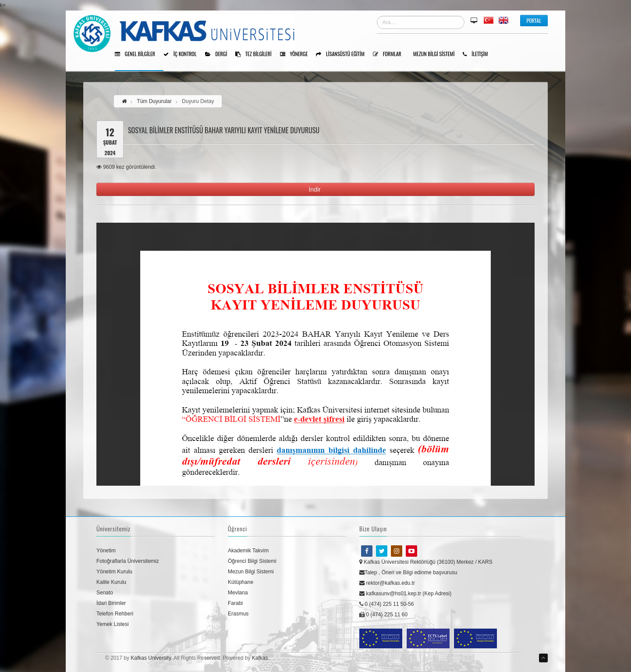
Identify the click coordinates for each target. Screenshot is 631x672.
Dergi (219, 54)
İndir (315, 189)
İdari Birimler (111, 603)
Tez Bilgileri (257, 54)
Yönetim (106, 551)
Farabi (235, 603)
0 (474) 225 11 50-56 (386, 604)
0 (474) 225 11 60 (383, 615)
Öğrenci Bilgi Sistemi (252, 561)
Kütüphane (241, 582)
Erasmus (238, 614)
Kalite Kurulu (111, 582)
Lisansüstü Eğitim (343, 54)
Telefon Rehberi (115, 614)
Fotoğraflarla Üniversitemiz (128, 561)
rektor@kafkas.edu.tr (387, 583)
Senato (105, 593)
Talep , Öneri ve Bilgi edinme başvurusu (408, 572)
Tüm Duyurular (154, 101)
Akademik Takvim (248, 551)
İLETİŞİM (478, 54)
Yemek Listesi (113, 624)
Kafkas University (151, 658)
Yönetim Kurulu (114, 572)
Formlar (390, 54)
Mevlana (238, 593)
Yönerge (297, 54)
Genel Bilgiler (138, 54)
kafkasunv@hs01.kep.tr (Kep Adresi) (405, 594)
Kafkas (260, 658)
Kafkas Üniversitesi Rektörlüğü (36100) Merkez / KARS (426, 562)
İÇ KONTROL (183, 54)
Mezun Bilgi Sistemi (437, 54)
